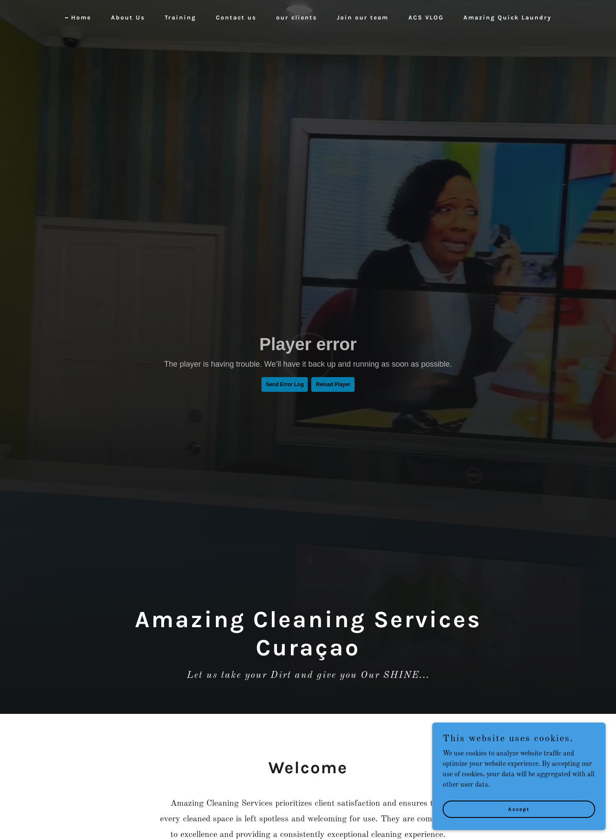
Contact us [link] (236, 18)
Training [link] (180, 18)
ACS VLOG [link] (426, 18)
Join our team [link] (363, 18)
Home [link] (81, 18)
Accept (519, 809)
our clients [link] (297, 18)
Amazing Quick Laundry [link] (507, 18)
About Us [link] (128, 18)
